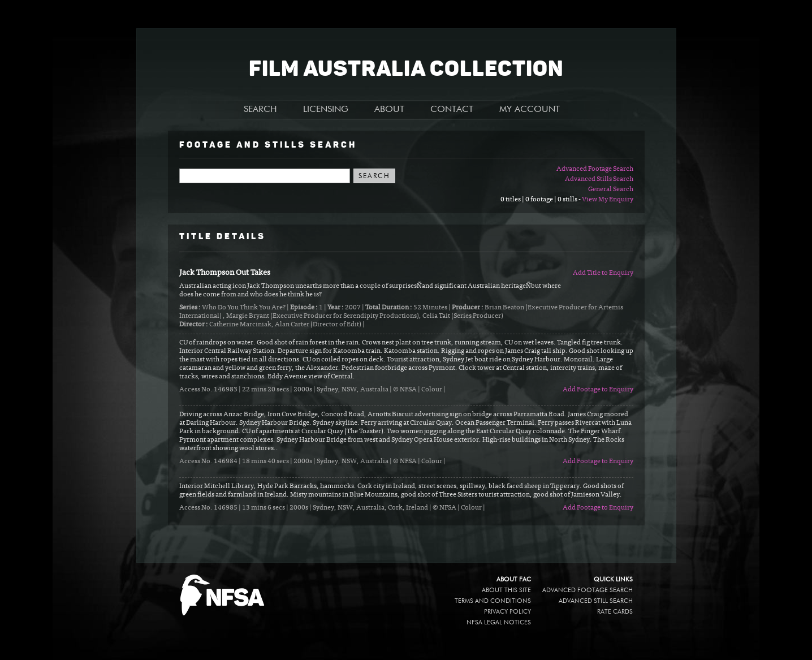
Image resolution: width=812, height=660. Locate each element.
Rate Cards (615, 612)
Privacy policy (507, 612)
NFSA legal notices (499, 622)
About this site (506, 590)
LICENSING (326, 110)
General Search (611, 189)
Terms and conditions (493, 601)
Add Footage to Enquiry (598, 390)
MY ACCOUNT (530, 110)
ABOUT (389, 110)
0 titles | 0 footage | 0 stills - (541, 200)
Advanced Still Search (596, 601)
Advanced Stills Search (599, 179)
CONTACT (452, 110)
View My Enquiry (608, 200)
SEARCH (260, 110)
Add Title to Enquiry (603, 273)
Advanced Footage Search (595, 169)
